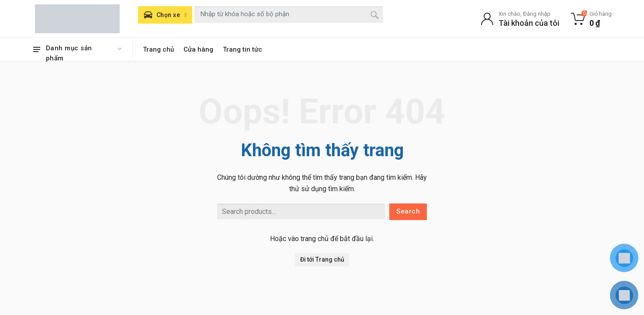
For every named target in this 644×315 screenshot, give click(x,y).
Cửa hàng (198, 49)
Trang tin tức (242, 49)
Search (408, 211)
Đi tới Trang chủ (322, 259)
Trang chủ (158, 49)
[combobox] (289, 14)
